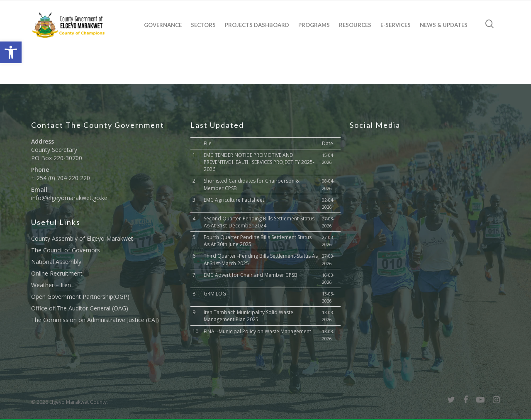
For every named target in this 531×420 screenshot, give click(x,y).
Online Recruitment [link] (57, 273)
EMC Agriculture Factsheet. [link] (235, 200)
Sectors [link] (203, 25)
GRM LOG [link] (215, 294)
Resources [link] (355, 25)
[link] (11, 52)
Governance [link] (163, 25)
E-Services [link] (396, 25)
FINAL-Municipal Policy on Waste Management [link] (257, 331)
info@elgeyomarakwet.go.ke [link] (69, 198)
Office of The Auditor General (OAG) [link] (80, 308)
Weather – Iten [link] (51, 285)
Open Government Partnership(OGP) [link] (80, 297)
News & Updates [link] (444, 25)
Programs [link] (314, 25)
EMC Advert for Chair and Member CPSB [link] (251, 275)
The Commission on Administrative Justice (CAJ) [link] (95, 320)
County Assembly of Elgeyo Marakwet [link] (82, 238)
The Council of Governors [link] (66, 250)
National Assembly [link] (56, 262)
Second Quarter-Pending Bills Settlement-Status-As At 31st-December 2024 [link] (260, 222)
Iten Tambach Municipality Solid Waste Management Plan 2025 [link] (248, 316)
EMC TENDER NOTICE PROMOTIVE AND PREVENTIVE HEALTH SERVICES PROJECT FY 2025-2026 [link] (259, 162)
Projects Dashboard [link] (257, 25)
